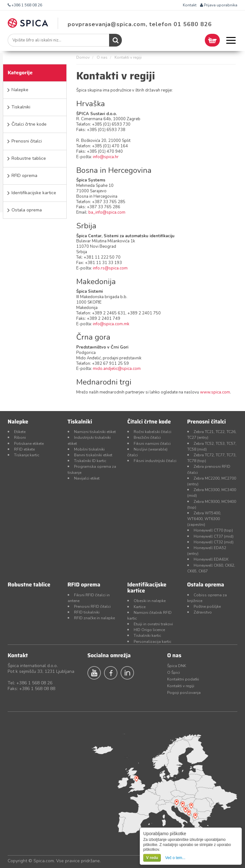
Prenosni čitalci (27, 141)
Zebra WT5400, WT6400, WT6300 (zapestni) (204, 519)
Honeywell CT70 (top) (213, 530)
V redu (152, 858)
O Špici (174, 673)
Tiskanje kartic (27, 455)
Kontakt (190, 5)
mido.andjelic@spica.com (117, 369)
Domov (83, 57)
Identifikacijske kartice (34, 193)
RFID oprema (24, 176)
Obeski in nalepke (150, 601)
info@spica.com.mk (111, 324)
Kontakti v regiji (181, 686)
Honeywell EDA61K (211, 559)
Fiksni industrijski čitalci (155, 461)
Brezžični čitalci (147, 438)
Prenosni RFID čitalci (92, 607)
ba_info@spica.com (107, 212)
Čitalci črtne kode (29, 124)
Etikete (20, 432)
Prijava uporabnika (219, 5)
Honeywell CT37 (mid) (214, 536)
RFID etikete (24, 449)
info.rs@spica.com (110, 268)
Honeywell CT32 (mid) (214, 542)
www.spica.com (215, 392)
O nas (102, 57)
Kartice (140, 607)
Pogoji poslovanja (184, 693)
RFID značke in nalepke (94, 618)
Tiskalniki (21, 107)
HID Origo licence (149, 630)
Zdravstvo (203, 612)
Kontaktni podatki (183, 679)
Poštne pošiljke (207, 607)
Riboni (20, 438)
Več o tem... (175, 858)
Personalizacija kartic (152, 642)
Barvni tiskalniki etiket (93, 455)
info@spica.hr (106, 157)
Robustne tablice (29, 158)
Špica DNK (177, 666)
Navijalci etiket (87, 478)
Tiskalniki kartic (147, 636)
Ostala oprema (27, 210)
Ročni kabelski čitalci (152, 432)
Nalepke (20, 90)
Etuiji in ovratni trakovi (153, 624)
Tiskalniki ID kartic (90, 461)
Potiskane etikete (29, 444)
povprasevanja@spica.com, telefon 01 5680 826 (140, 24)
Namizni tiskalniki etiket (95, 432)
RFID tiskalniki (87, 612)
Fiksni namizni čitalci (152, 444)
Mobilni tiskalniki (89, 449)
